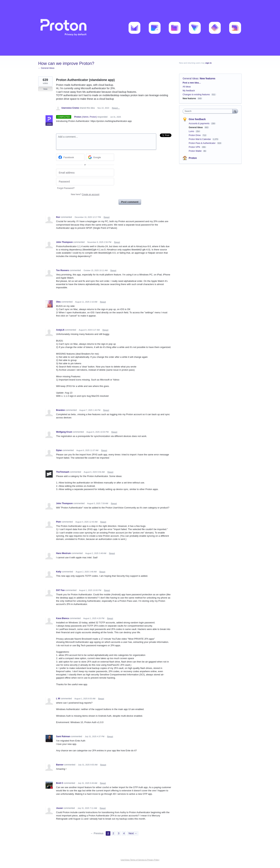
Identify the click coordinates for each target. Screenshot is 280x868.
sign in (208, 63)
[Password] (85, 182)
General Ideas (191, 78)
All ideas (187, 87)
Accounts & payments (199, 123)
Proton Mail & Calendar (200, 139)
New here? (85, 194)
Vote (45, 89)
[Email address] (85, 173)
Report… (116, 108)
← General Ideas (46, 68)
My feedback (189, 91)
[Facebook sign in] (70, 157)
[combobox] (208, 111)
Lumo (192, 131)
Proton (193, 158)
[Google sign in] (100, 157)
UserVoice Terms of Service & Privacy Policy (140, 860)
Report (107, 217)
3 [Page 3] (119, 833)
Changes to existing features (196, 95)
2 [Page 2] (113, 833)
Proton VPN (195, 147)
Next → (133, 833)
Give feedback (197, 119)
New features (208, 78)
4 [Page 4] (124, 833)
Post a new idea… (192, 83)
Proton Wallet (195, 151)
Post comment (130, 202)
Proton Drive (195, 135)
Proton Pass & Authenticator (202, 143)
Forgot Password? (66, 188)
